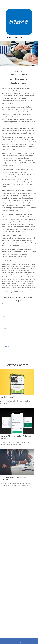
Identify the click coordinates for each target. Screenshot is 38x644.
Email (3, 316)
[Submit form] (7, 346)
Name (4, 304)
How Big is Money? (7, 397)
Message (5, 328)
